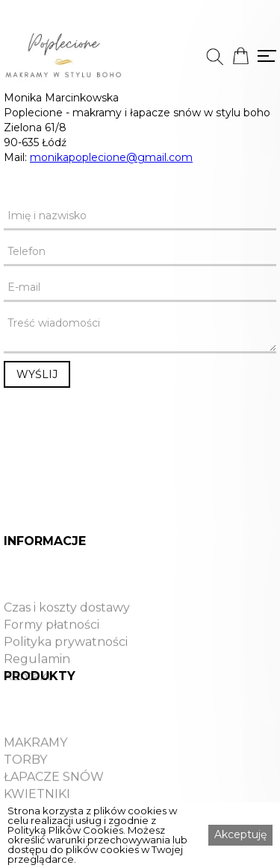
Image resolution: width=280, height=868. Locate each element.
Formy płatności (52, 641)
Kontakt (28, 693)
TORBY (25, 776)
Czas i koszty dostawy (67, 624)
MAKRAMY (35, 759)
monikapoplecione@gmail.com (111, 157)
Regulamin (37, 676)
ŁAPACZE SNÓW (54, 793)
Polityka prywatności (66, 658)
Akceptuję (240, 834)
